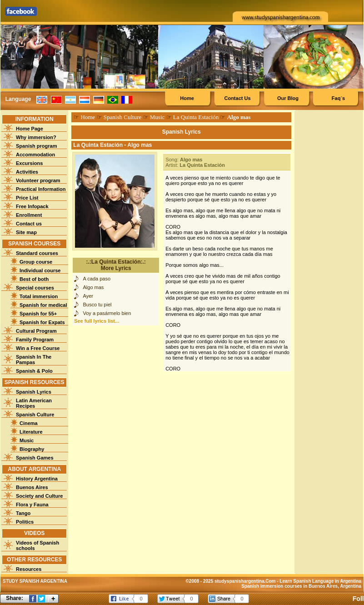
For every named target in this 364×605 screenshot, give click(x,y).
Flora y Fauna (32, 505)
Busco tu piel (97, 305)
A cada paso (97, 279)
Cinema (29, 423)
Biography (32, 449)
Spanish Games (35, 458)
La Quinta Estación (196, 117)
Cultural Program (36, 331)
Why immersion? (36, 137)
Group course (36, 262)
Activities (27, 172)
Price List (27, 198)
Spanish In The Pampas (34, 360)
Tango (23, 513)
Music (27, 440)
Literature (31, 432)
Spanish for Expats (42, 322)
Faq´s (338, 98)
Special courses (35, 288)
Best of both (34, 279)
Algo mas (94, 287)
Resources (29, 569)
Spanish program (36, 146)
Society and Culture (39, 496)
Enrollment (29, 215)
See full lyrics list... (97, 321)
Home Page (30, 129)
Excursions (29, 163)
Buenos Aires (32, 487)
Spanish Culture (35, 415)
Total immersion (39, 296)
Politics (25, 522)
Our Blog (288, 98)
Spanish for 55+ (38, 314)
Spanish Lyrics (34, 392)
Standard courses (37, 253)
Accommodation (35, 155)
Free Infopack (32, 206)
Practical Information (41, 189)
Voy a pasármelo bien (107, 313)
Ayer (88, 296)
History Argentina (37, 479)
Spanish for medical (43, 305)
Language (18, 99)
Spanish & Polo (34, 371)
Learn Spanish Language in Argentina (320, 581)
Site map (26, 232)
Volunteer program (38, 180)
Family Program (35, 340)
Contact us (29, 224)
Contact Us (237, 98)
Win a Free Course (38, 348)
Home (187, 98)
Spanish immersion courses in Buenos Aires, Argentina (301, 586)
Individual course (40, 270)
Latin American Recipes (34, 403)
